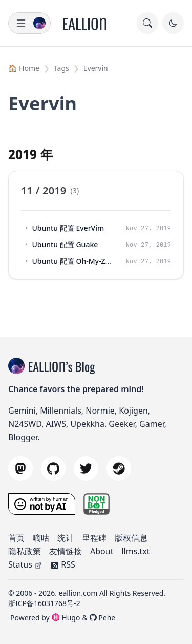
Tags (61, 68)
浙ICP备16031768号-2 (44, 603)
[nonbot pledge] (97, 504)
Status (25, 564)
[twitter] (86, 469)
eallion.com (78, 593)
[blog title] (18, 366)
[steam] (119, 469)
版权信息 (131, 538)
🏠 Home (24, 68)
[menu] (29, 23)
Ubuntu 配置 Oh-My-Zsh (72, 261)
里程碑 (94, 538)
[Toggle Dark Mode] (173, 23)
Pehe (103, 618)
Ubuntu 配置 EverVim (68, 228)
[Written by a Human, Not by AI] (42, 504)
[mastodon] (20, 469)
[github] (53, 469)
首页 (16, 538)
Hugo (66, 618)
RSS (63, 564)
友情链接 (66, 551)
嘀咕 (41, 538)
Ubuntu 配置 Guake (65, 245)
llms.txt (135, 551)
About (102, 551)
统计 (66, 538)
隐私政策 (25, 551)
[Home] (85, 23)
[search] (147, 23)
